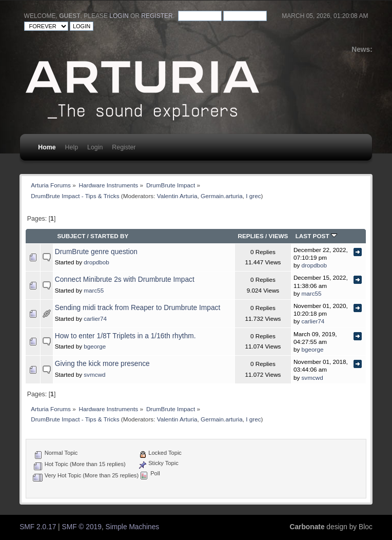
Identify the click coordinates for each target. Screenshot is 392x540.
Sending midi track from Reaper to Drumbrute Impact (138, 308)
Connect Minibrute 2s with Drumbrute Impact (125, 279)
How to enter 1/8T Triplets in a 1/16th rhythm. (125, 336)
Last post (316, 236)
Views (279, 236)
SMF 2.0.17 (38, 527)
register (157, 16)
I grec (253, 196)
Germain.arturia (222, 196)
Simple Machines (133, 527)
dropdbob (96, 262)
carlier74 (95, 319)
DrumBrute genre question (96, 252)
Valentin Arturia (177, 196)
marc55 (94, 290)
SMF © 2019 (82, 527)
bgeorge (95, 346)
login (119, 16)
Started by (109, 236)
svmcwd (94, 374)
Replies (250, 236)
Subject (71, 236)
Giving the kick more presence (102, 364)
